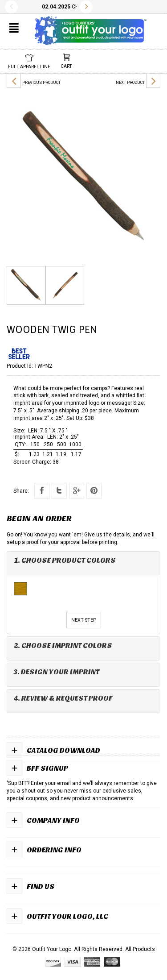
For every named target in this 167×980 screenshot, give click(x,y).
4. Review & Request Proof (63, 698)
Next (86, 7)
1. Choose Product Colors (65, 560)
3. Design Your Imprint (57, 672)
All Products (140, 949)
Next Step (84, 620)
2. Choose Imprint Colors (63, 646)
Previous (11, 7)
